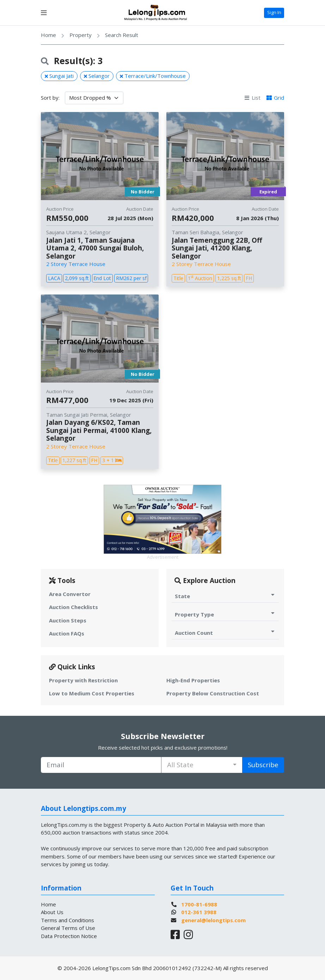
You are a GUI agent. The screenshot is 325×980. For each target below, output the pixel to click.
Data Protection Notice (69, 936)
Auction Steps (68, 620)
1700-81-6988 (199, 904)
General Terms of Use (68, 928)
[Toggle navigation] (44, 13)
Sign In (274, 12)
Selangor (97, 76)
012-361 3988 (199, 912)
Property (81, 35)
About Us (52, 912)
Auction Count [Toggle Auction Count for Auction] (225, 632)
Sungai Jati (59, 76)
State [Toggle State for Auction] (225, 596)
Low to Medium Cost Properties (92, 693)
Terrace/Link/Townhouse (153, 76)
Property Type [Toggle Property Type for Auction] (225, 614)
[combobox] (202, 765)
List (252, 98)
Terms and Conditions (68, 920)
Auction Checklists (73, 607)
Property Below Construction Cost (213, 693)
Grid (275, 98)
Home (48, 35)
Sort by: (50, 98)
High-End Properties (193, 680)
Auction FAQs (67, 633)
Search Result (122, 35)
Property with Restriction (83, 680)
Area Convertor (70, 594)
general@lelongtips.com (213, 920)
